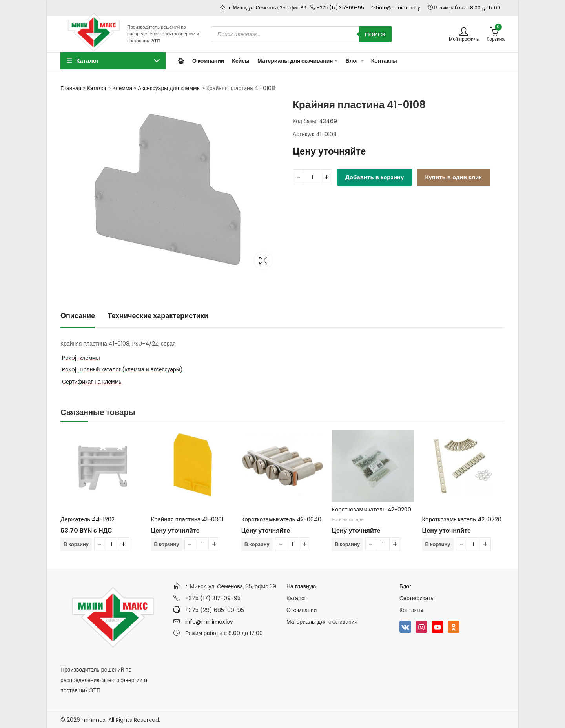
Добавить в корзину (375, 177)
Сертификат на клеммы (92, 382)
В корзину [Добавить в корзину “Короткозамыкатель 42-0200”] (347, 544)
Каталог (97, 88)
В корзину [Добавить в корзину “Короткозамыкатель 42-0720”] (438, 544)
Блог (405, 586)
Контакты (411, 610)
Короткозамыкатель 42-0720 (462, 519)
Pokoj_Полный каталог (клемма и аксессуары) (122, 369)
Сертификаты (417, 598)
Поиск (375, 34)
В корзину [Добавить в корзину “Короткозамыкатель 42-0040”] (257, 544)
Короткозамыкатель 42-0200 (371, 509)
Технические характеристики (158, 316)
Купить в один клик (453, 177)
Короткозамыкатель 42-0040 (282, 519)
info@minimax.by (209, 622)
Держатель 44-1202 (87, 519)
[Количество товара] (313, 177)
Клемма (122, 88)
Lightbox (263, 260)
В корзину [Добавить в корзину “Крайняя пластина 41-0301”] (166, 544)
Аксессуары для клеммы (169, 88)
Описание (78, 316)
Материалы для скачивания (322, 622)
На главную (301, 586)
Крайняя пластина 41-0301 (187, 519)
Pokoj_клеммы (81, 358)
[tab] (78, 316)
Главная (71, 88)
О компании (302, 610)
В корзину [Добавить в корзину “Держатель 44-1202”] (76, 544)
